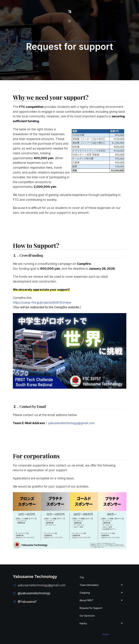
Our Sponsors (87, 614)
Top (82, 576)
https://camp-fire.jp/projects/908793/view (42, 301)
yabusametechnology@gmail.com (71, 422)
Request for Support (91, 606)
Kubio (106, 633)
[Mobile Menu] (70, 11)
